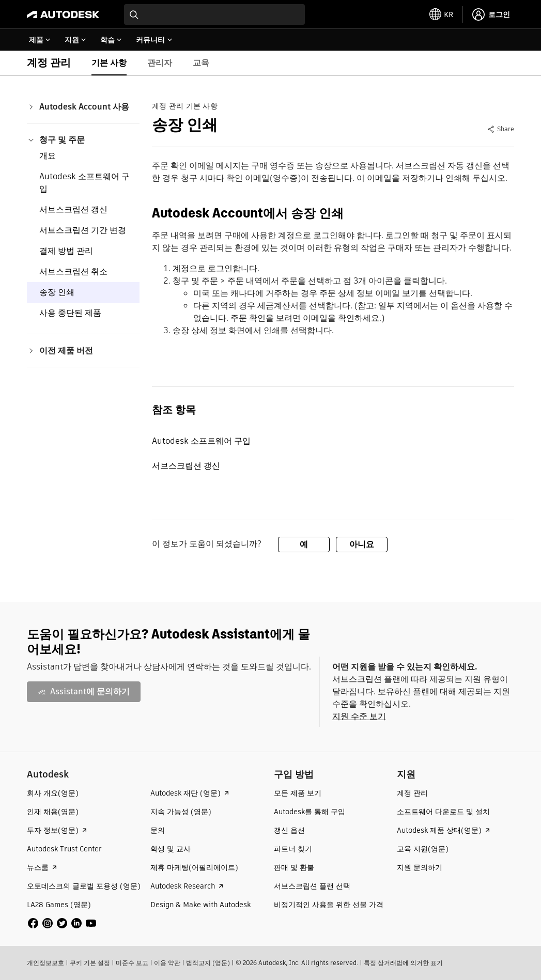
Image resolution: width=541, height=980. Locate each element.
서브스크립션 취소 (73, 271)
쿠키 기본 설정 (90, 963)
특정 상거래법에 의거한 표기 (403, 963)
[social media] (62, 923)
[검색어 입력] (214, 14)
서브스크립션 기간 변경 (83, 230)
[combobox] (214, 14)
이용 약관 (167, 963)
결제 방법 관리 (66, 251)
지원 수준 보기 (359, 716)
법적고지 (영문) (208, 963)
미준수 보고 (132, 963)
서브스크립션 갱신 (73, 209)
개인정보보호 (45, 963)
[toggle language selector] (441, 14)
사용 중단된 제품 (70, 313)
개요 (48, 156)
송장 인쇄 (57, 292)
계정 (181, 268)
